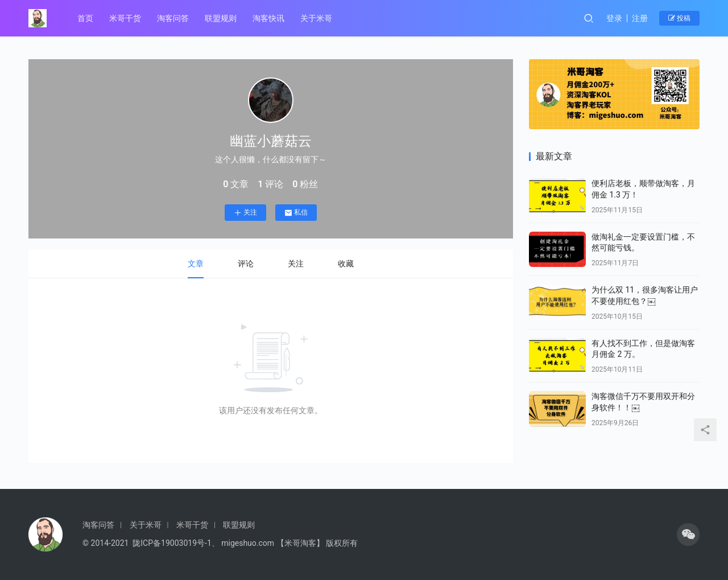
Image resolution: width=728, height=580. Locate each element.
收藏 (342, 261)
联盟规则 (221, 18)
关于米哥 (316, 18)
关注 (242, 211)
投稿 (679, 18)
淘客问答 (173, 18)
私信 (293, 211)
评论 (242, 261)
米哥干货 (125, 18)
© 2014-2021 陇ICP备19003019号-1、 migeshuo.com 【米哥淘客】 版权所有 (220, 543)
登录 (614, 18)
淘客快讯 (268, 18)
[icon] (688, 534)
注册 (640, 18)
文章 (192, 261)
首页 (85, 18)
